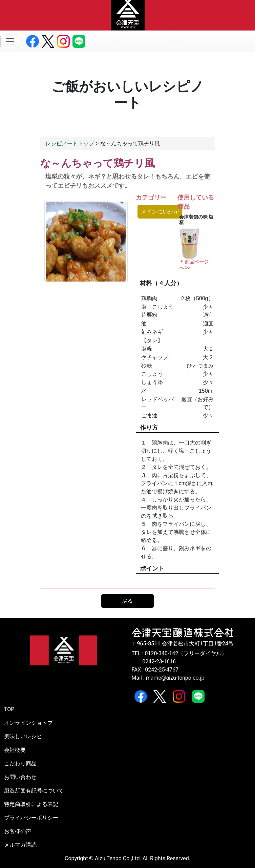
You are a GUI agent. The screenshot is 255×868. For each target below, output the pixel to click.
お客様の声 (18, 831)
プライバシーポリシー (31, 818)
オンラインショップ (28, 723)
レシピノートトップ (70, 143)
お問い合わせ (20, 777)
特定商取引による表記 (31, 804)
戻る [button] (127, 601)
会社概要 (15, 750)
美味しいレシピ (23, 736)
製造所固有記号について (34, 791)
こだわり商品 (20, 763)
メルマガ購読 (20, 845)
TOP (9, 709)
